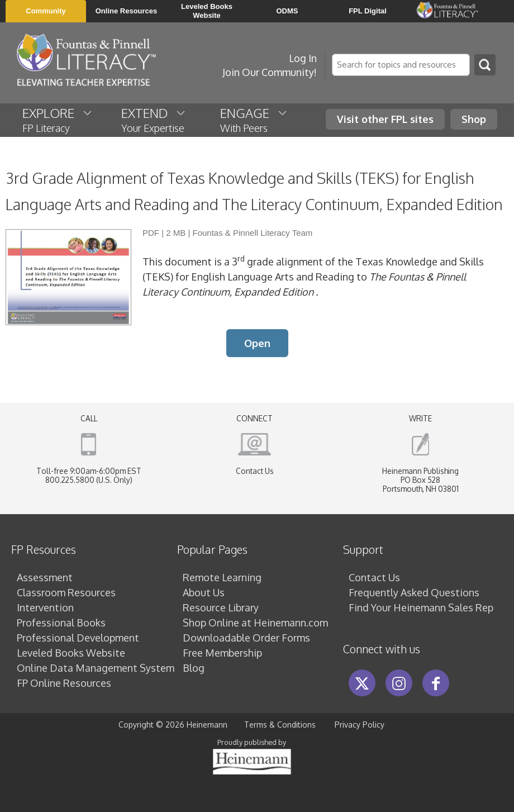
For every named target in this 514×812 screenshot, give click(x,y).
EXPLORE (58, 120)
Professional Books (61, 623)
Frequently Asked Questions (414, 592)
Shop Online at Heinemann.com (255, 623)
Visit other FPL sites (385, 119)
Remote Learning (222, 577)
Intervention (45, 607)
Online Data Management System (96, 668)
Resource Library (221, 607)
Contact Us (255, 471)
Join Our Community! (270, 72)
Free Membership (222, 653)
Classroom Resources (66, 592)
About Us (204, 592)
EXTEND (154, 120)
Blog (194, 668)
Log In (303, 58)
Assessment (45, 577)
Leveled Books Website (71, 653)
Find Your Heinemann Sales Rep (421, 607)
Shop (474, 119)
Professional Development (78, 638)
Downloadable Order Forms (246, 638)
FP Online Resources (64, 683)
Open (257, 343)
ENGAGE (254, 120)
